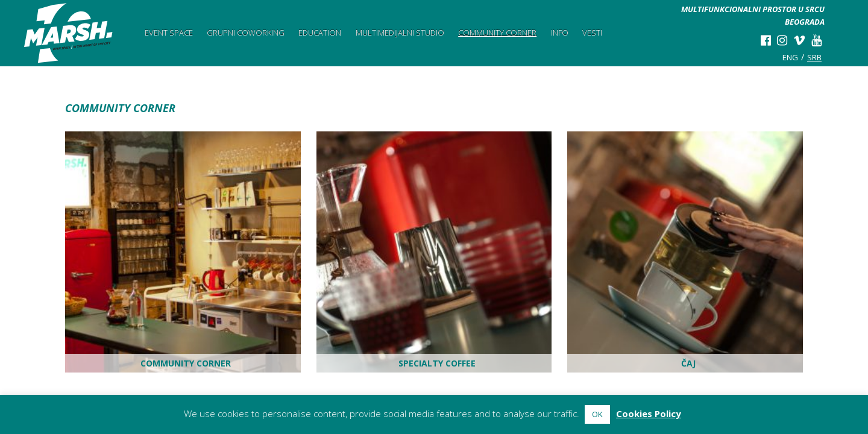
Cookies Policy (649, 414)
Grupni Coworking (246, 33)
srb (814, 57)
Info (560, 33)
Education (320, 33)
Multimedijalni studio (400, 33)
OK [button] (597, 414)
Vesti (592, 33)
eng (790, 57)
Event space (169, 33)
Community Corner (497, 33)
